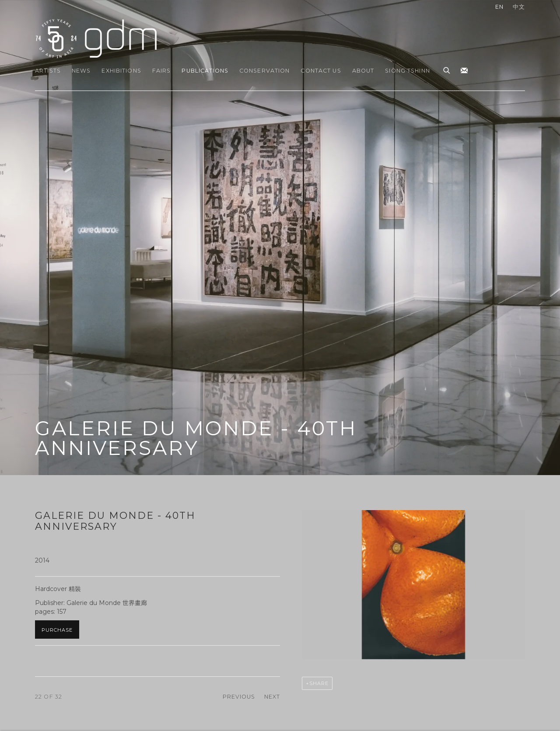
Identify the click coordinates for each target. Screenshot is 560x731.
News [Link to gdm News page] (81, 71)
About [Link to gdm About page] (363, 71)
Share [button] (319, 683)
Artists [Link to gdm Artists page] (48, 71)
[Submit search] (447, 69)
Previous (239, 697)
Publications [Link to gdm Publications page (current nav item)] (205, 71)
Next (272, 697)
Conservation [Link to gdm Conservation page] (265, 71)
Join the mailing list (464, 71)
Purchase (57, 630)
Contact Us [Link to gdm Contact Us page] (321, 71)
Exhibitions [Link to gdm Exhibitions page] (121, 71)
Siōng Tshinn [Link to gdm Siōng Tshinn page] (408, 71)
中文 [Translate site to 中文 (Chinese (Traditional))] (519, 7)
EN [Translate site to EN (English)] (499, 7)
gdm (96, 38)
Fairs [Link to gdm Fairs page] (162, 71)
